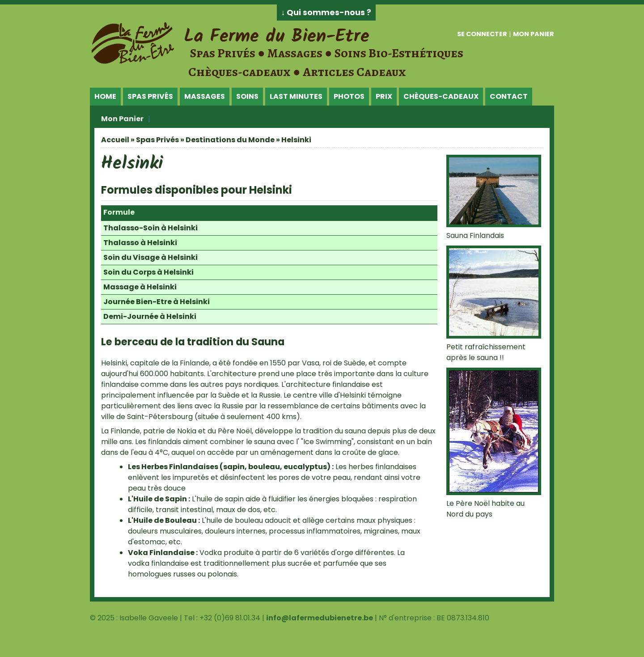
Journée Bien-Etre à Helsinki (157, 302)
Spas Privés (150, 96)
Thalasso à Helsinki (140, 243)
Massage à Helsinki (140, 287)
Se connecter (482, 34)
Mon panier (534, 34)
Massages (205, 96)
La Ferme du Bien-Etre (277, 37)
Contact (509, 96)
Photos (349, 96)
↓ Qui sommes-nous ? (326, 13)
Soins (247, 96)
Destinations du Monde (230, 140)
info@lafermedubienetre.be (320, 618)
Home (105, 96)
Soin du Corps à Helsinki (148, 272)
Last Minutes (296, 96)
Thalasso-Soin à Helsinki (150, 228)
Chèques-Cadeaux (441, 96)
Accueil (115, 140)
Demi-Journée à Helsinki (150, 316)
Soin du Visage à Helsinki (150, 257)
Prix (384, 96)
